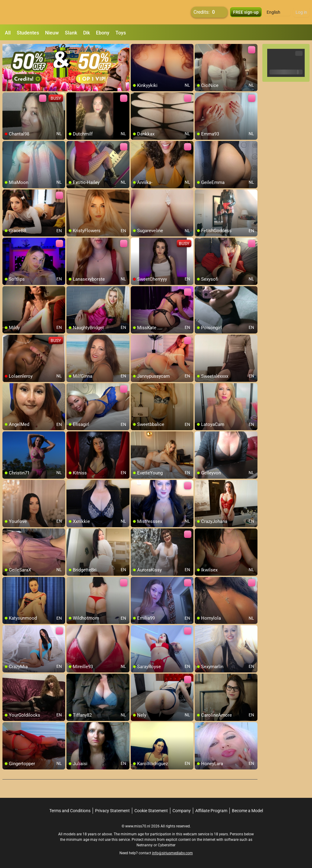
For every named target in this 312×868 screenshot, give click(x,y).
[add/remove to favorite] (136, 49)
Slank (71, 33)
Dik (87, 33)
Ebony (103, 33)
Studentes (28, 33)
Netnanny (145, 845)
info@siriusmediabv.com (172, 853)
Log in (301, 12)
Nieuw (52, 33)
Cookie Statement (151, 811)
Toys (121, 33)
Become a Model (247, 811)
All (8, 33)
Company (182, 811)
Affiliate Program (211, 811)
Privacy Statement (112, 811)
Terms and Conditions (70, 811)
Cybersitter (167, 845)
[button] (277, 12)
